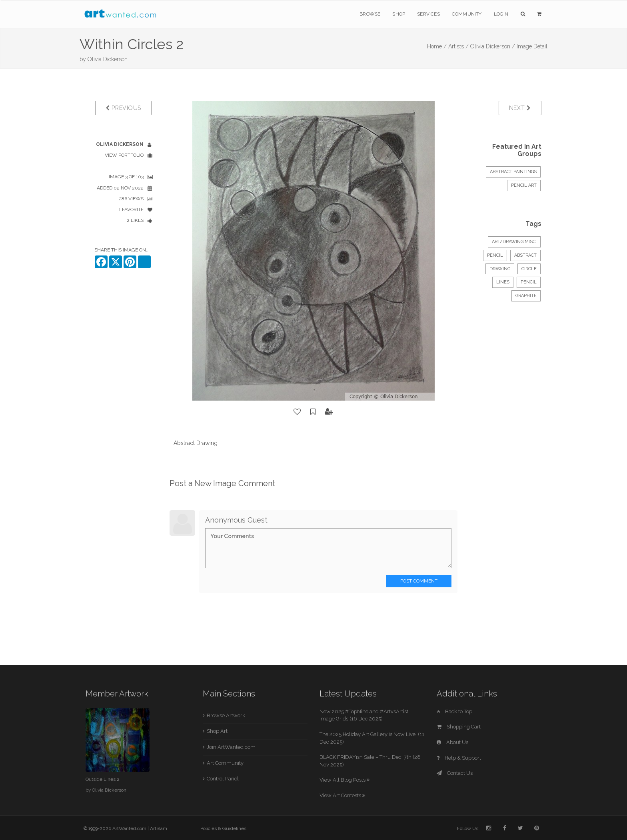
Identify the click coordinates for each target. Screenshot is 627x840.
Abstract (525, 255)
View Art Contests (342, 795)
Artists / (458, 46)
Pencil (495, 255)
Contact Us (455, 773)
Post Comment (419, 581)
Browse (370, 14)
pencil (529, 282)
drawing (500, 269)
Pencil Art (524, 185)
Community (467, 14)
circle (529, 269)
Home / (437, 46)
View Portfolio (124, 155)
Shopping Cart (459, 727)
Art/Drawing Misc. (514, 242)
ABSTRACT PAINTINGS (513, 172)
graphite (526, 296)
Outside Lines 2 (103, 779)
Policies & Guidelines (223, 828)
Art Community (225, 763)
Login (501, 14)
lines (503, 282)
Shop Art (217, 731)
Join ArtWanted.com (231, 747)
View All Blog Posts (344, 780)
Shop (399, 14)
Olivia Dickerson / (493, 46)
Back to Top (454, 711)
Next (520, 108)
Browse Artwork (226, 715)
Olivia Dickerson (108, 59)
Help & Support (459, 758)
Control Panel (223, 779)
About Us (452, 742)
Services (428, 14)
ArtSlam (159, 828)
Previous (123, 108)
